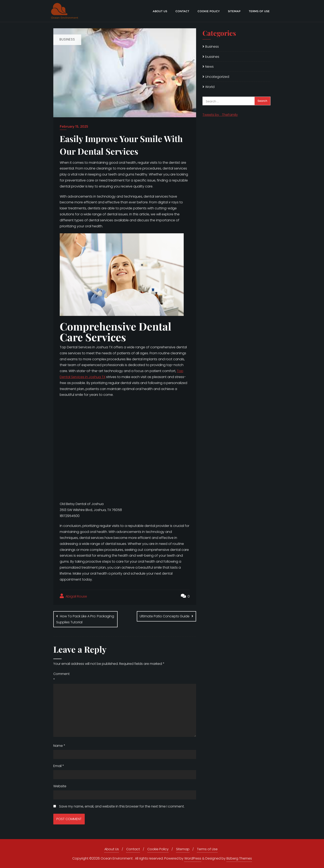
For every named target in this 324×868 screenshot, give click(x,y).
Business (212, 47)
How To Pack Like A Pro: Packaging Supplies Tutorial (85, 619)
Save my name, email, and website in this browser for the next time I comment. (122, 806)
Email (59, 766)
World (210, 87)
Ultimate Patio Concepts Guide (165, 616)
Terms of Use (207, 849)
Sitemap (183, 849)
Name (59, 746)
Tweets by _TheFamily (220, 115)
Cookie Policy (158, 849)
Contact (133, 849)
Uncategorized (217, 77)
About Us (112, 849)
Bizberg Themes (239, 858)
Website (60, 786)
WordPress (193, 858)
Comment (61, 677)
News (209, 67)
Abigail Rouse (73, 596)
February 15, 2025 (74, 126)
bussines (212, 57)
